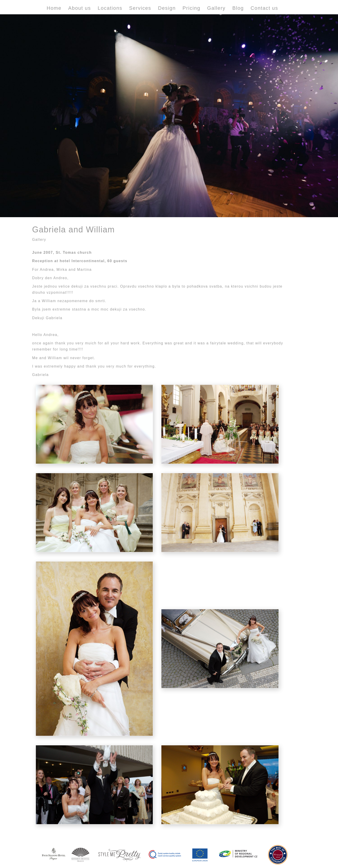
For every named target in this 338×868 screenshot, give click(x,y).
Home (54, 8)
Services (140, 8)
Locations (110, 8)
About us (80, 8)
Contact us (264, 8)
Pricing (191, 8)
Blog (238, 8)
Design (167, 8)
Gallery (216, 8)
